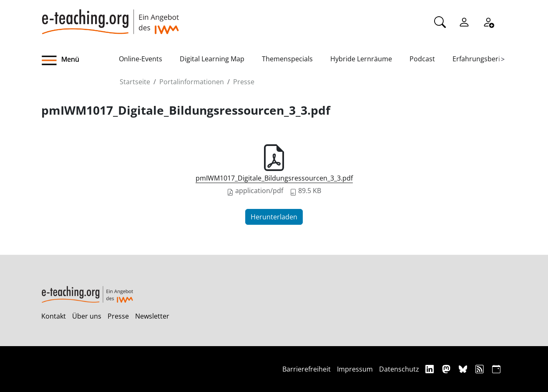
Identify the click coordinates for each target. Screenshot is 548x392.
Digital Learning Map (212, 59)
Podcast (422, 59)
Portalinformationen (192, 82)
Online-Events (141, 59)
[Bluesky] (464, 369)
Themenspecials (287, 59)
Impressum (355, 369)
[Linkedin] (431, 369)
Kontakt (54, 316)
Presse (244, 82)
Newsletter (152, 316)
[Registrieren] (488, 21)
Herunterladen (274, 217)
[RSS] (481, 369)
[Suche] (440, 21)
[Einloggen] (464, 21)
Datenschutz (399, 369)
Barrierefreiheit (307, 369)
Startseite (135, 82)
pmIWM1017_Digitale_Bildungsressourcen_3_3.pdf (274, 178)
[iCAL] (496, 369)
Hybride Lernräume (361, 59)
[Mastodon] (447, 369)
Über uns (87, 316)
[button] (80, 60)
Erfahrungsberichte (483, 59)
